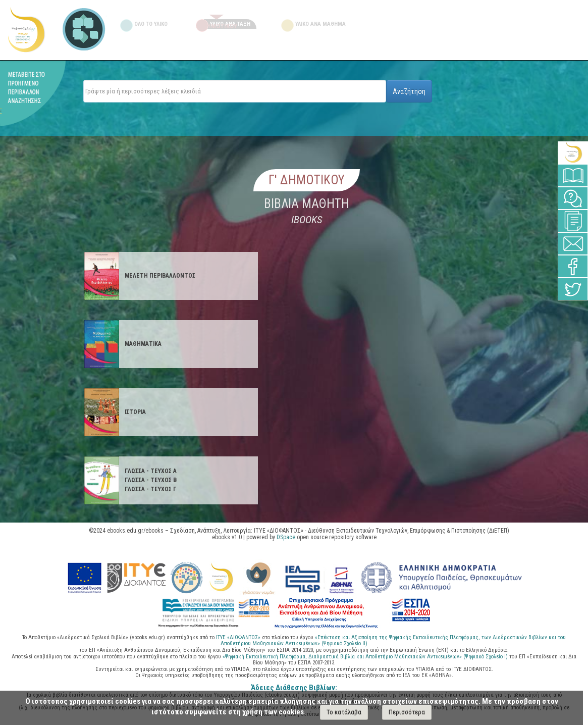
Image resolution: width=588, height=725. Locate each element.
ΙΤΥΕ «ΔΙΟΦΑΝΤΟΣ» (238, 637)
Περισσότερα (407, 712)
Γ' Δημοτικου (307, 180)
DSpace (286, 537)
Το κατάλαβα (344, 712)
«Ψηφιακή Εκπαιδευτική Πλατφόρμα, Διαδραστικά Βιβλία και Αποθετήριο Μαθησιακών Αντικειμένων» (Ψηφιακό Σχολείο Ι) (366, 657)
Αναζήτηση (409, 91)
